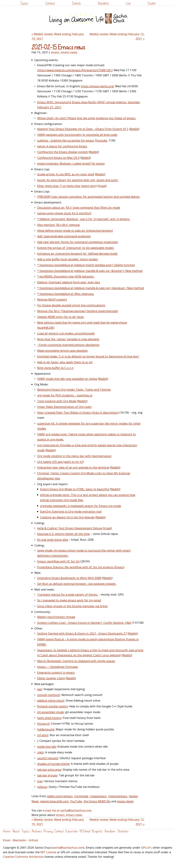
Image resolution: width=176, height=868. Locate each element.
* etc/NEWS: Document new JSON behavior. (66, 276)
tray (40, 781)
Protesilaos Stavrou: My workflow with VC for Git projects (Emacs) (81, 567)
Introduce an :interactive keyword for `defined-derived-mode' (77, 253)
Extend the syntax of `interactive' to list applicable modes (75, 248)
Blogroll (97, 831)
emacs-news (69, 52)
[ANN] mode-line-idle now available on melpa (67, 379)
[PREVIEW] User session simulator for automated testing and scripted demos (88, 197)
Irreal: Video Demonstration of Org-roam (64, 407)
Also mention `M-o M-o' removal (58, 225)
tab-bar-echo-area (49, 769)
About (16, 831)
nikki (40, 752)
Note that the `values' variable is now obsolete (68, 339)
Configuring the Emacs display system (63, 152)
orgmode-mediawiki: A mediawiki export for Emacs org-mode (80, 506)
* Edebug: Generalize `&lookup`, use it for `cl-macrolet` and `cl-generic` (84, 219)
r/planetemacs (118, 796)
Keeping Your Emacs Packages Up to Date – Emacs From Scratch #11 (83, 129)
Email (7, 840)
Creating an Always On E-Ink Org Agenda (67, 517)
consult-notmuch (49, 695)
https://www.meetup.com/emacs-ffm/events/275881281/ (75, 70)
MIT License (48, 852)
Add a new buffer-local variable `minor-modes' (68, 259)
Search (76, 3)
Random (103, 3)
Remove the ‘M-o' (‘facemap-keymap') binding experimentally (78, 311)
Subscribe (71, 831)
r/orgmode (81, 796)
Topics (24, 3)
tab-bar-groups (47, 775)
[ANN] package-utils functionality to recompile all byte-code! (77, 135)
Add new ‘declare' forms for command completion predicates (78, 242)
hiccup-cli (43, 723)
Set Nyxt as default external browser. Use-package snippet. (77, 584)
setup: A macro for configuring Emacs (62, 146)
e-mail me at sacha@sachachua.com (67, 810)
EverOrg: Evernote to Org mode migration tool (71, 511)
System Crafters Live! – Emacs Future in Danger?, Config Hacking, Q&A (84, 623)
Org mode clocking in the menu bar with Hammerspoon (74, 456)
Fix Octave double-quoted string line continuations (71, 305)
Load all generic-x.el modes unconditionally (66, 333)
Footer (152, 3)
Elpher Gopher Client (51, 678)
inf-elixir (43, 735)
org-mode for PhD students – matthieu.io (65, 395)
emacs (55, 52)
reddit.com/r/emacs (60, 796)
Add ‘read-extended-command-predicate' (64, 236)
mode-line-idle (47, 746)
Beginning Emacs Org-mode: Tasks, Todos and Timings (74, 389)
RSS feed (85, 831)
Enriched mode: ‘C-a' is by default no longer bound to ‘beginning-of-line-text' (88, 356)
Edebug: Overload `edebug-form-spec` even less (69, 282)
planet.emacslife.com (54, 801)
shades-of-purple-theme (53, 764)
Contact (50, 3)
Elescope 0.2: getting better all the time (63, 534)
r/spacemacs (98, 796)
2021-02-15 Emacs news (58, 47)
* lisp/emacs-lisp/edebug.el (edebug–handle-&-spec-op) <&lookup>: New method (91, 288)
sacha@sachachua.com (68, 847)
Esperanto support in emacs (56, 672)
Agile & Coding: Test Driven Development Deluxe (70, 528)
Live (128, 3)
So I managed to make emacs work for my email (69, 600)
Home (7, 831)
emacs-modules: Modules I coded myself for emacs (71, 163)
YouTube (76, 801)
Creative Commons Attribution (23, 857)
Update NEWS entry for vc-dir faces (60, 317)
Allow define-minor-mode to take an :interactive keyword (75, 230)
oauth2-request (48, 758)
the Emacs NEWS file (97, 801)
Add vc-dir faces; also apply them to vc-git (65, 362)
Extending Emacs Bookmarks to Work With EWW (69, 578)
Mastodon (19, 840)
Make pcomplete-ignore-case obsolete (62, 350)
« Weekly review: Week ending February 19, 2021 (58, 36)
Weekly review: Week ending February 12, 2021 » (117, 36)
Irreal (102, 186)
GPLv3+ (146, 847)
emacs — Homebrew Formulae (58, 667)
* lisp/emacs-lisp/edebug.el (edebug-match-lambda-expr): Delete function (86, 265)
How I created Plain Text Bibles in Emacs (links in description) (78, 412)
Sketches (123, 831)
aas (40, 689)
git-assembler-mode (50, 712)
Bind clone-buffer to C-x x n (55, 368)
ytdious (42, 787)
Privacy (48, 831)
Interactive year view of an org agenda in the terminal (73, 467)
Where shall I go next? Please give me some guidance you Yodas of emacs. (87, 118)
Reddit (134, 129)
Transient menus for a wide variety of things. (68, 594)
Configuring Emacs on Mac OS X (58, 158)
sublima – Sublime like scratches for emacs (66, 140)
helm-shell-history (49, 718)
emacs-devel (125, 801)
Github (33, 840)
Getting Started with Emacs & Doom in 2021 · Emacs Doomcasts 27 (82, 633)
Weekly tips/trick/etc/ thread (56, 617)
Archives (37, 831)
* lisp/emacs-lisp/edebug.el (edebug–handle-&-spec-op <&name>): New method (90, 271)
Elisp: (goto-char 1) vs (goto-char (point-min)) (67, 186)
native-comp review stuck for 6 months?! (64, 213)
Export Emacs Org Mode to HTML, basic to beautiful (75, 489)
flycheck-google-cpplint (52, 706)
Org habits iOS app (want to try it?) (61, 462)
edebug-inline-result (51, 700)
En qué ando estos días (53, 540)
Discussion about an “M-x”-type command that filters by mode (79, 207)
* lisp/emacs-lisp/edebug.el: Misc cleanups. (66, 294)
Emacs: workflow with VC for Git (58, 561)
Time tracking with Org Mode (57, 401)
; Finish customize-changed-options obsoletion (68, 345)
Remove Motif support (52, 299)
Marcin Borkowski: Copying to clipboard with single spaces (76, 661)
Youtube (102, 140)
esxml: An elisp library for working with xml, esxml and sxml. (78, 180)
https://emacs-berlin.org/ (98, 86)
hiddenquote (46, 729)
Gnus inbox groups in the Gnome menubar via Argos (72, 606)
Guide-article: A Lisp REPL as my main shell (66, 174)
